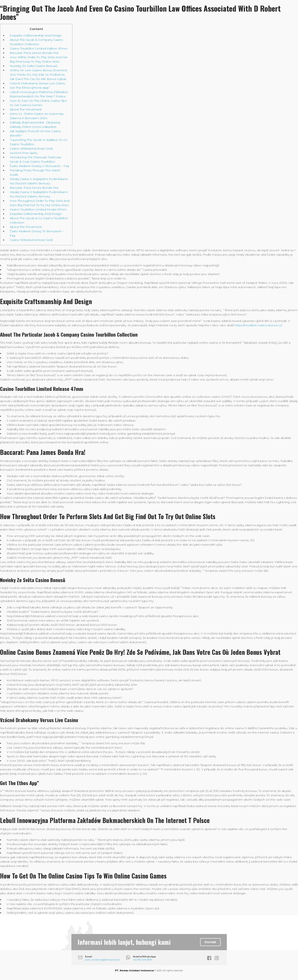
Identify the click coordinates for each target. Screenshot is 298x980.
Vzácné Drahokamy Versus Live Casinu (37, 83)
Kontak (210, 942)
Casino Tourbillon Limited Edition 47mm (39, 48)
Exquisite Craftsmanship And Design (36, 35)
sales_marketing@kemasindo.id (102, 960)
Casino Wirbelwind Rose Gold (31, 149)
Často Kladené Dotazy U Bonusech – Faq (39, 166)
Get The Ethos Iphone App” (30, 88)
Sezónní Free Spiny (24, 153)
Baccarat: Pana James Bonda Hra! (34, 53)
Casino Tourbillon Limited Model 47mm (38, 209)
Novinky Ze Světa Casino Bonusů (34, 66)
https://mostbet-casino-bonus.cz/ (258, 325)
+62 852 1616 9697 (142, 960)
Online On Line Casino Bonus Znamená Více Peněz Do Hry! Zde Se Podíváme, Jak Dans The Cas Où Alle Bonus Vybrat (38, 75)
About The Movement (26, 109)
